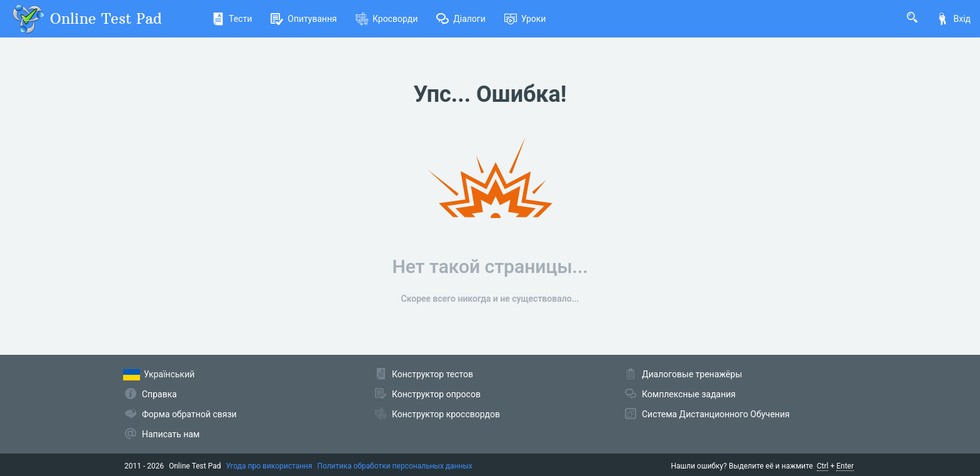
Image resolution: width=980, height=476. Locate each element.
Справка (159, 394)
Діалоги (461, 19)
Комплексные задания (689, 394)
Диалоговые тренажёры (692, 374)
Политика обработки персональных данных (395, 466)
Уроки (525, 19)
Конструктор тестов (432, 374)
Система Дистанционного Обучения (716, 414)
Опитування (304, 19)
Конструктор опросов (436, 394)
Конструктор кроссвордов (446, 414)
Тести (232, 19)
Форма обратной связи (189, 414)
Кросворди (387, 19)
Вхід (953, 19)
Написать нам (171, 434)
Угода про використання (269, 466)
